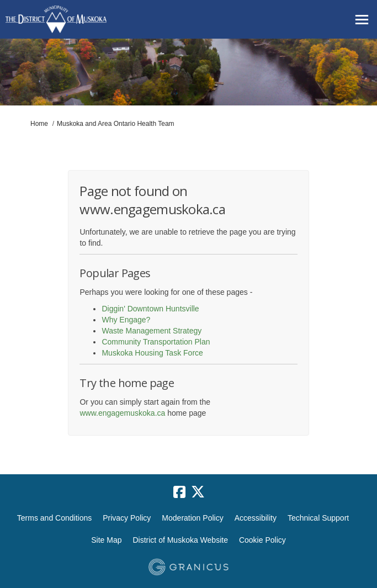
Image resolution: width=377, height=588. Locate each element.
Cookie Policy (262, 540)
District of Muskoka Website (180, 540)
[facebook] (179, 492)
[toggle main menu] (362, 20)
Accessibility (256, 518)
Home (39, 124)
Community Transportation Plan (156, 342)
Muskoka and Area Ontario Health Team (116, 124)
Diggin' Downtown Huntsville (150, 309)
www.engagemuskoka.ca (122, 413)
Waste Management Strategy (152, 331)
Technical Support (318, 518)
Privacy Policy (127, 518)
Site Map (106, 540)
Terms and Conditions (54, 518)
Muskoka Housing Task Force (152, 353)
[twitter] (198, 492)
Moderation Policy (192, 518)
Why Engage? (126, 320)
